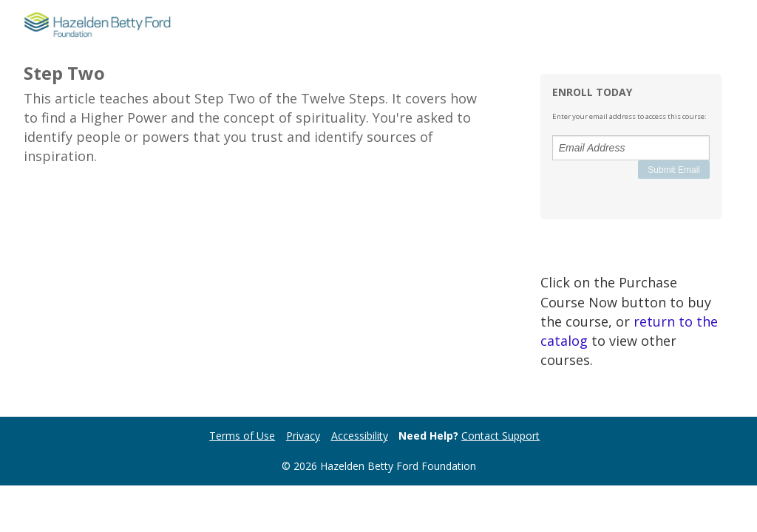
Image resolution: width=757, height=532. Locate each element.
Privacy (303, 436)
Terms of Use (242, 436)
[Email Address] (631, 148)
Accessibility (360, 436)
